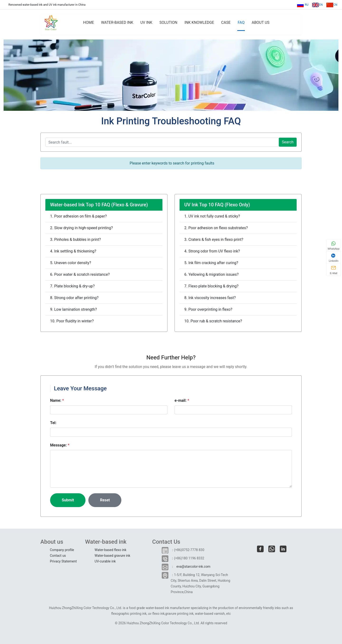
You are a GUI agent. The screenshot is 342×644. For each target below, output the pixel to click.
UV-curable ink (105, 561)
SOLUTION (168, 22)
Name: (57, 400)
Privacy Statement (63, 561)
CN (332, 5)
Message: (60, 445)
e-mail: (182, 400)
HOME (88, 22)
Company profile (62, 550)
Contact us (58, 556)
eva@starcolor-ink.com (193, 567)
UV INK (146, 22)
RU (303, 5)
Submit (68, 500)
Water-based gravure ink (112, 556)
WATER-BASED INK (117, 22)
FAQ (241, 22)
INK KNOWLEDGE (199, 22)
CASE (226, 22)
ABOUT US (261, 22)
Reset (105, 500)
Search (288, 142)
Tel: (53, 423)
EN (317, 5)
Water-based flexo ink (110, 550)
